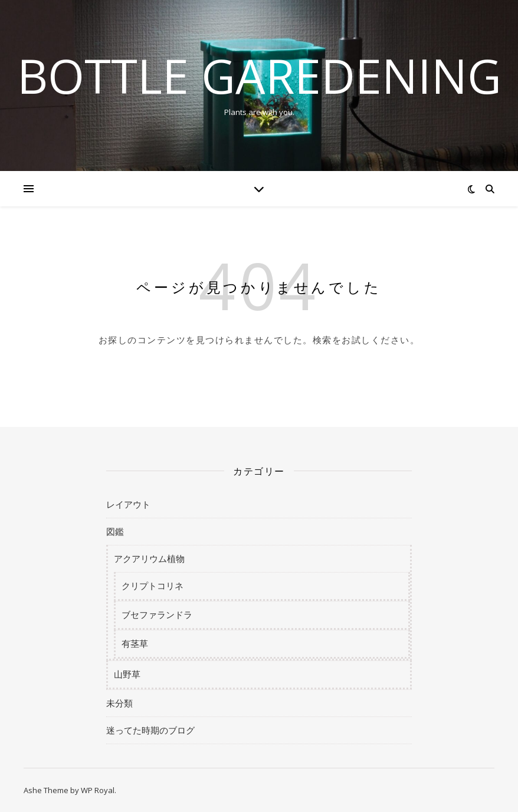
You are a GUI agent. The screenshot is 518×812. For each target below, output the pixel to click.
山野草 (127, 674)
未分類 (119, 703)
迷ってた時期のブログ (150, 730)
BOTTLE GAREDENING (259, 75)
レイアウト (128, 504)
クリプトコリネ (153, 586)
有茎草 (135, 643)
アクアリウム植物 (149, 558)
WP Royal (98, 790)
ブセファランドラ (157, 614)
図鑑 (115, 531)
